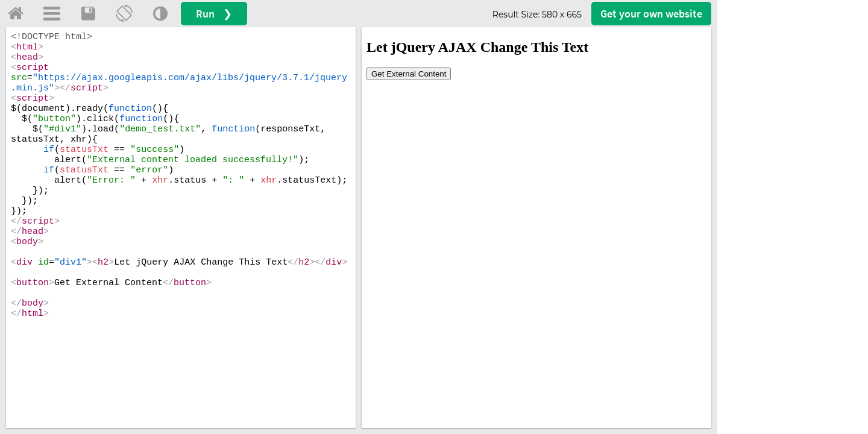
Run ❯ (214, 14)
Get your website (651, 14)
